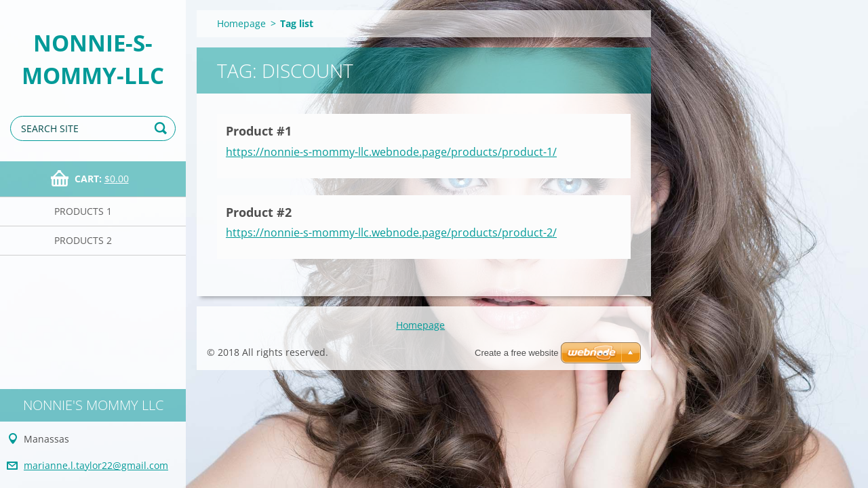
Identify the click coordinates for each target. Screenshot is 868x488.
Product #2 (259, 212)
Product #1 (259, 131)
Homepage (241, 23)
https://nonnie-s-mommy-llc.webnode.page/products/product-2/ (391, 232)
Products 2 (83, 240)
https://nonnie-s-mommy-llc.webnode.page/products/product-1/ (391, 152)
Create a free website (517, 353)
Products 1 (83, 211)
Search (163, 128)
